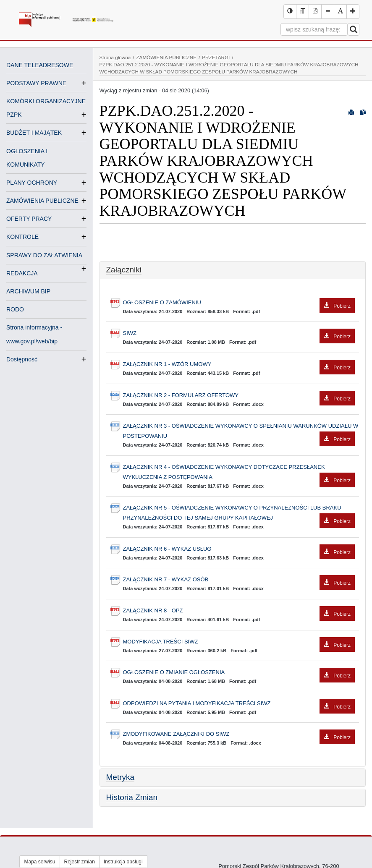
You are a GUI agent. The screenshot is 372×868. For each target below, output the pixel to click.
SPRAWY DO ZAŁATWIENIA (44, 256)
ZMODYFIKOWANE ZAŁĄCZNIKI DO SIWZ (239, 734)
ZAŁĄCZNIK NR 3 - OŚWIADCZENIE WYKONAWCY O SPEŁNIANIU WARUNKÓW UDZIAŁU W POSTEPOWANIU (241, 432)
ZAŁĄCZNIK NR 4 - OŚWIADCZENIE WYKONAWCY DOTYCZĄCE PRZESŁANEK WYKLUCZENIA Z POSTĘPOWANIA (239, 473)
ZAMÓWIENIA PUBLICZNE (42, 201)
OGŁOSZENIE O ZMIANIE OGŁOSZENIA (239, 673)
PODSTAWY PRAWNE (36, 83)
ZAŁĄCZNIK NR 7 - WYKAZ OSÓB (239, 580)
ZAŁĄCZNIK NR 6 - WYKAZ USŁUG (239, 549)
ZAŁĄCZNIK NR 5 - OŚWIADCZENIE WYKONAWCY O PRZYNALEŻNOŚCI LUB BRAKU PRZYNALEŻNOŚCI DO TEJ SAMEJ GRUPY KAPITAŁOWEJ (239, 514)
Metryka (121, 777)
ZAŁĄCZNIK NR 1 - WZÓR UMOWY (239, 365)
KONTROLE (22, 237)
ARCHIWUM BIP (28, 291)
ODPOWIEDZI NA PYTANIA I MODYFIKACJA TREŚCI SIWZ (239, 704)
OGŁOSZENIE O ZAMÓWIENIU (239, 303)
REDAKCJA (22, 273)
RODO (15, 309)
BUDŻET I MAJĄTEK (34, 133)
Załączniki (124, 270)
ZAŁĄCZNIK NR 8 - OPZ (239, 611)
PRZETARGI (216, 57)
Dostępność (22, 359)
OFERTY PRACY (29, 219)
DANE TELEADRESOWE (40, 65)
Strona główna (115, 57)
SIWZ (239, 333)
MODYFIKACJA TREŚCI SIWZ (239, 642)
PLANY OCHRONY (32, 183)
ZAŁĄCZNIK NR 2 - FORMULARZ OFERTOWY (239, 396)
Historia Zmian (132, 797)
